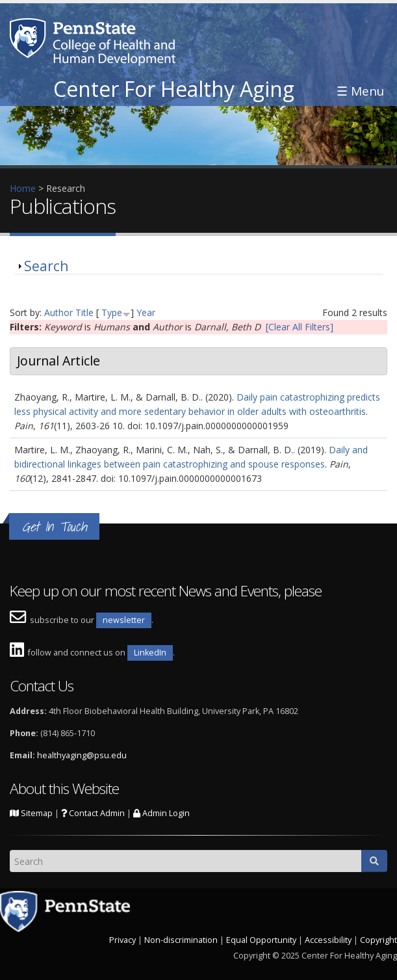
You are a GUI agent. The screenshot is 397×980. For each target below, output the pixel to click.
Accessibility (328, 940)
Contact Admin (93, 813)
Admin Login (161, 813)
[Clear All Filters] (300, 327)
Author (58, 312)
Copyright (378, 940)
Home (23, 188)
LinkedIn (150, 653)
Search (46, 266)
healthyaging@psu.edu (82, 755)
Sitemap (31, 813)
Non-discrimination (181, 940)
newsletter (124, 620)
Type (112, 312)
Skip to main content (44, 7)
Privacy (122, 940)
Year (146, 312)
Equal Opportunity (261, 940)
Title (84, 312)
